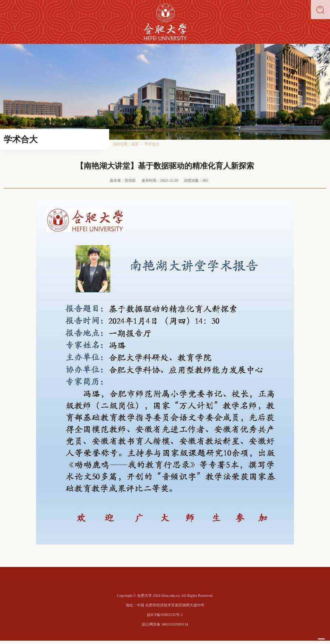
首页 (135, 144)
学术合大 (152, 144)
